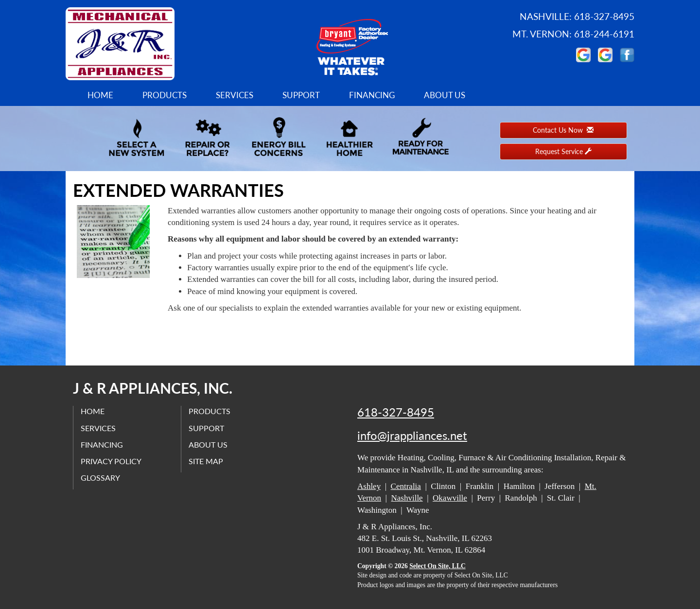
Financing (372, 95)
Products (165, 95)
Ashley (369, 486)
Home (100, 95)
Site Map (206, 461)
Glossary (100, 478)
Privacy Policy (111, 461)
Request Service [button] (563, 151)
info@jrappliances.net (412, 435)
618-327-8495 (396, 412)
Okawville (450, 498)
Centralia (406, 486)
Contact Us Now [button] (563, 130)
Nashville (407, 498)
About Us (445, 95)
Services (235, 95)
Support (301, 95)
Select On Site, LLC (437, 566)
